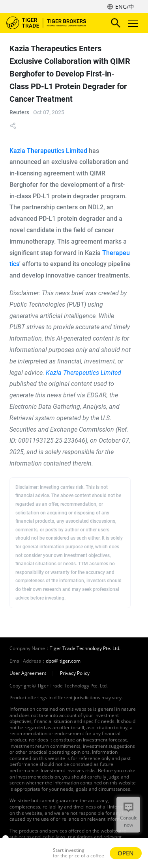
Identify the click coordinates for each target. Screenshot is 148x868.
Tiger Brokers (52, 23)
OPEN (126, 853)
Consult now (128, 821)
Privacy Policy (75, 673)
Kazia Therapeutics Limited (48, 151)
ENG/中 (125, 7)
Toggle (132, 23)
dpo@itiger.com (63, 661)
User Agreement (28, 673)
